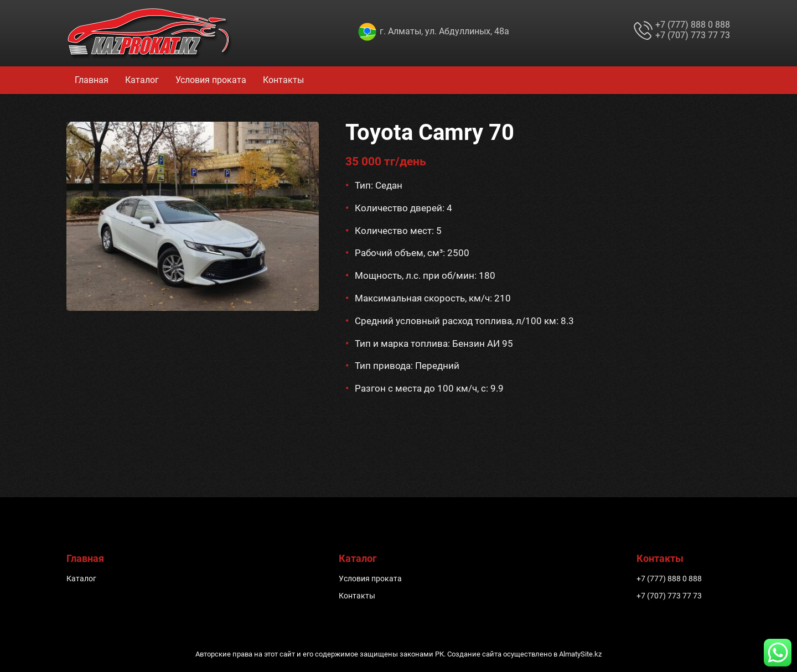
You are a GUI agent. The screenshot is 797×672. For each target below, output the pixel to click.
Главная (92, 80)
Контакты (283, 80)
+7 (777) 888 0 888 (693, 25)
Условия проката (211, 80)
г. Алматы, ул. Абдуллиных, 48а (444, 31)
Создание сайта (474, 654)
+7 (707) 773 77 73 (693, 35)
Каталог (142, 80)
